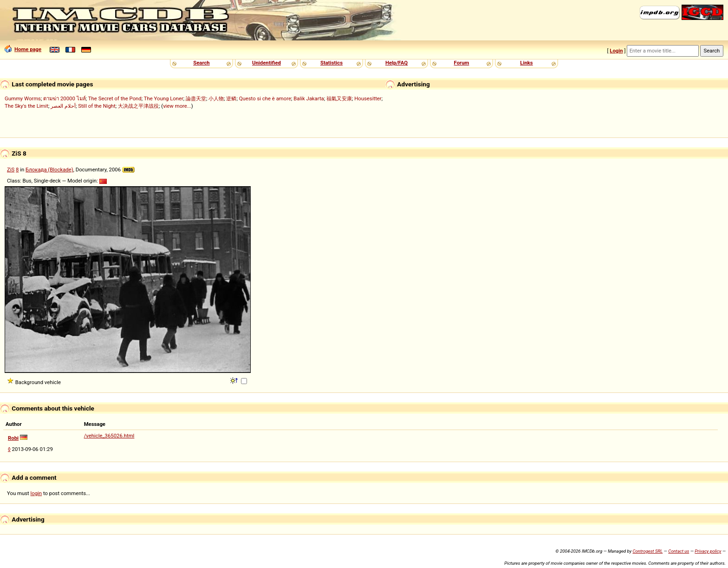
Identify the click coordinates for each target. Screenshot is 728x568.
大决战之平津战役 (138, 106)
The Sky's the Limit (26, 106)
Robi (13, 438)
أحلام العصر (63, 106)
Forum (462, 63)
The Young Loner (164, 98)
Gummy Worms (23, 98)
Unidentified (266, 63)
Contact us (679, 551)
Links (526, 63)
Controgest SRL (647, 551)
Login (616, 51)
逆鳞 (231, 98)
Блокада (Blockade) (49, 170)
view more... (177, 106)
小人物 (216, 98)
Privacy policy (708, 551)
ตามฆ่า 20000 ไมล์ (64, 98)
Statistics (331, 63)
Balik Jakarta (309, 98)
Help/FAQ (396, 63)
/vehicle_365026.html (109, 436)
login (36, 493)
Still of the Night (97, 106)
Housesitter (368, 98)
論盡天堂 (196, 98)
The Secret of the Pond (115, 98)
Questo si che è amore (265, 98)
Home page (23, 49)
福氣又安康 (339, 98)
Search (201, 63)
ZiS (11, 170)
